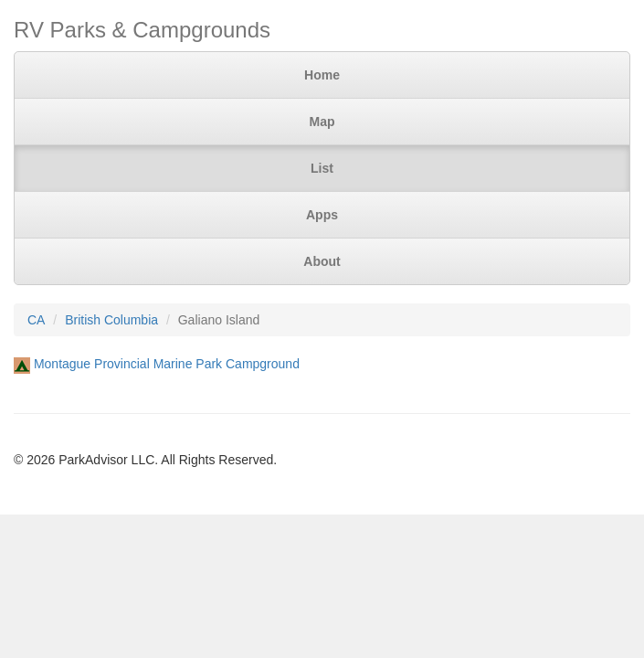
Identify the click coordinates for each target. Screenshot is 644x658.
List (322, 168)
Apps (322, 215)
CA (36, 320)
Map (322, 122)
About (322, 261)
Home (322, 75)
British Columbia (111, 320)
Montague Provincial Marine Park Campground (167, 364)
